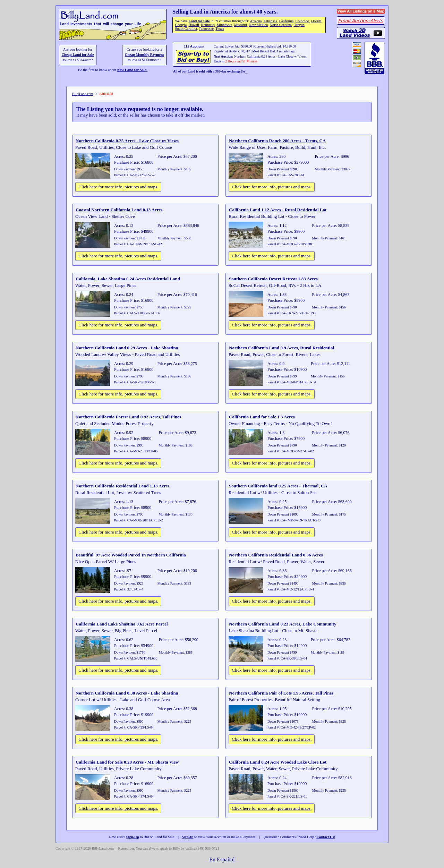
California (286, 21)
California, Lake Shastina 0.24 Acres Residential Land (128, 279)
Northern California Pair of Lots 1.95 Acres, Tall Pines (281, 693)
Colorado (302, 21)
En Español (222, 860)
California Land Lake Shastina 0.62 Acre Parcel (122, 624)
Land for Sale (199, 21)
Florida (316, 21)
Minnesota (225, 25)
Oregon (299, 25)
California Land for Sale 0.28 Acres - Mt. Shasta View (127, 762)
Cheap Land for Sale (78, 55)
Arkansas (270, 21)
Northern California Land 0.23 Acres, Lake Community (283, 624)
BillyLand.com (83, 94)
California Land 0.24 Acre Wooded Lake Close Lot (278, 762)
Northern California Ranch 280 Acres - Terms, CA (277, 141)
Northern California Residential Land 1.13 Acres (123, 486)
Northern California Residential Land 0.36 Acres (276, 555)
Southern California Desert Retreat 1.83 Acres (273, 279)
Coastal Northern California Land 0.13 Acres (119, 210)
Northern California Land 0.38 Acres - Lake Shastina (127, 693)
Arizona (256, 21)
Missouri (241, 25)
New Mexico (258, 25)
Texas (220, 29)
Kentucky (208, 25)
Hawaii (194, 25)
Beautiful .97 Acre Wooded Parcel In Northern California (131, 555)
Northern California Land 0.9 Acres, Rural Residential (281, 348)
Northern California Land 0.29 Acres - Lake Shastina (127, 348)
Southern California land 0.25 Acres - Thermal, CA (278, 486)
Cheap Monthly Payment (144, 55)
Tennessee (206, 29)
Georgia (181, 25)
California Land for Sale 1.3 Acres (262, 417)
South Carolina (186, 29)
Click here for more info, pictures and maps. (118, 187)
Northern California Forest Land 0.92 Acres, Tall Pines (128, 417)
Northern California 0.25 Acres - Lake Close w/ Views (270, 56)
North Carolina (281, 25)
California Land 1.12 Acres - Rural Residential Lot (278, 210)
